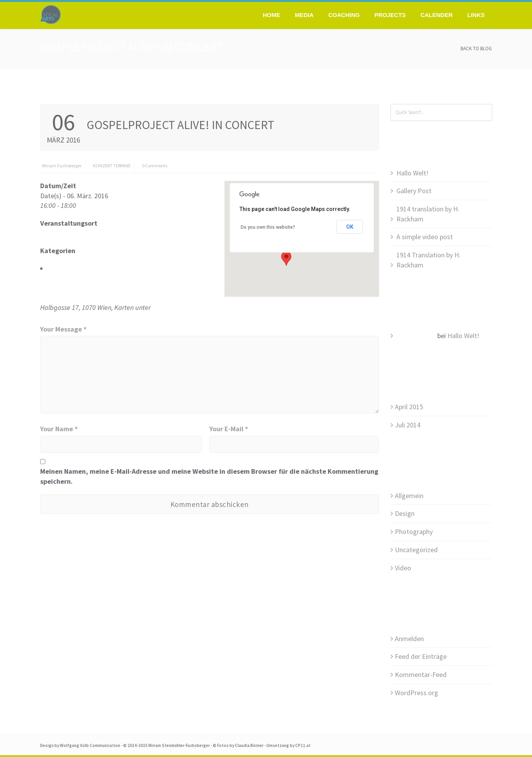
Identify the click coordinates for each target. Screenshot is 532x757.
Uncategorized (416, 550)
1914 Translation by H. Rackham (428, 260)
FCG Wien (54, 233)
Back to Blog (476, 48)
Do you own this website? (268, 227)
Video (403, 568)
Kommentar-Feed (421, 674)
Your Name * (59, 429)
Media (304, 15)
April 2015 (409, 407)
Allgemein (409, 496)
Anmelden (409, 639)
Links (476, 15)
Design (405, 513)
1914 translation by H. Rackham (428, 214)
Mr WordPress (415, 336)
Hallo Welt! (412, 173)
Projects (390, 15)
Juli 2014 (408, 425)
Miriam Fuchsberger (62, 166)
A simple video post (425, 237)
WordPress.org (416, 693)
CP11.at (303, 745)
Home (271, 15)
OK (350, 227)
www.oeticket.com (179, 307)
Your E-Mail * (229, 429)
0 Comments (155, 166)
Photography (414, 532)
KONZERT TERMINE (112, 166)
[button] (286, 259)
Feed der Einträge (421, 656)
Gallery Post (414, 191)
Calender (436, 15)
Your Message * (63, 329)
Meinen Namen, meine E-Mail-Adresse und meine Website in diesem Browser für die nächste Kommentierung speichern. (209, 476)
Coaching (344, 15)
